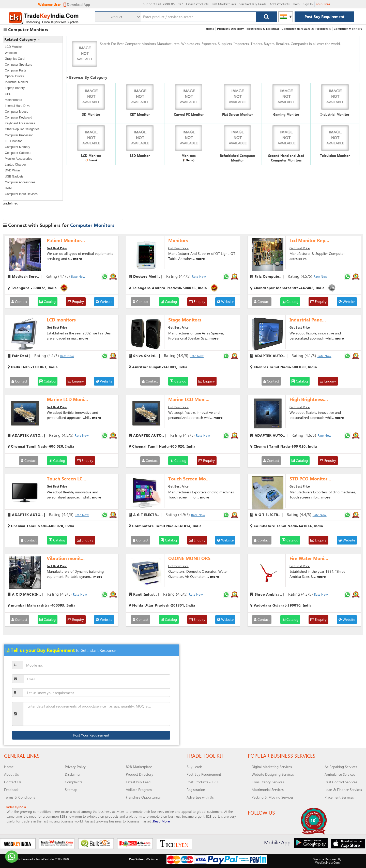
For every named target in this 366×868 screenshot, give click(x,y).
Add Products (280, 4)
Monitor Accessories (18, 159)
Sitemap (71, 790)
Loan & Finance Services (343, 790)
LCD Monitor (13, 47)
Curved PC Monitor (189, 114)
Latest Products (197, 4)
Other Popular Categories (22, 129)
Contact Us (13, 782)
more (78, 259)
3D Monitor (91, 114)
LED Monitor (13, 141)
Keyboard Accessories (20, 123)
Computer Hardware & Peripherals (306, 29)
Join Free (323, 4)
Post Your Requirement (91, 735)
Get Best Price (57, 248)
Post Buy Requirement (324, 17)
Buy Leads (194, 767)
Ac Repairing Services (341, 767)
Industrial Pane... (308, 320)
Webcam (11, 53)
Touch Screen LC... (66, 479)
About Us (11, 774)
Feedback (11, 790)
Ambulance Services (340, 774)
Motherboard (13, 100)
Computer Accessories (20, 182)
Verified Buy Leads (253, 4)
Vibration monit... (66, 558)
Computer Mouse (17, 112)
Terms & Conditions (20, 797)
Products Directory (230, 29)
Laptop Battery (15, 88)
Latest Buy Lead (138, 782)
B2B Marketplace (224, 4)
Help (296, 4)
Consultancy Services (268, 782)
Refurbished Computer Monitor (238, 158)
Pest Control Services (341, 782)
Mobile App (277, 842)
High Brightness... (309, 399)
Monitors (189, 156)
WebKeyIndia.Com (327, 862)
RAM (8, 188)
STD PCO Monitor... (310, 479)
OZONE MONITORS (189, 558)
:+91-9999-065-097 (163, 4)
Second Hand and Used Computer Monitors (286, 158)
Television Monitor (335, 156)
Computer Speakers (18, 65)
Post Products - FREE (203, 782)
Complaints (74, 782)
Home (210, 29)
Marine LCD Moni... (67, 399)
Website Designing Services (273, 774)
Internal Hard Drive (18, 106)
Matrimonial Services (268, 790)
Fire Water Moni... (309, 558)
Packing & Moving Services (273, 797)
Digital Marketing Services (272, 767)
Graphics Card (15, 59)
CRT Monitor (140, 114)
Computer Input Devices (21, 194)
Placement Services (339, 797)
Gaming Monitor (286, 114)
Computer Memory (17, 147)
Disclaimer (73, 774)
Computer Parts (16, 70)
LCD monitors (61, 320)
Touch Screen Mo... (189, 479)
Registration (196, 790)
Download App (77, 4)
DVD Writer (12, 170)
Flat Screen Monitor (238, 114)
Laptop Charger (15, 165)
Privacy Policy (75, 767)
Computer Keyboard (18, 117)
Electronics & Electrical (263, 29)
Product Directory (140, 774)
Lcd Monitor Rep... (309, 240)
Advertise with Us (200, 797)
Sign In (308, 4)
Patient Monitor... (66, 240)
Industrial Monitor (17, 82)
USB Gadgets (14, 176)
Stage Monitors (185, 320)
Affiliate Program (139, 790)
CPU (8, 94)
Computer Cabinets (18, 153)
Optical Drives (14, 76)
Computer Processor (19, 135)
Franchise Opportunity (143, 797)
